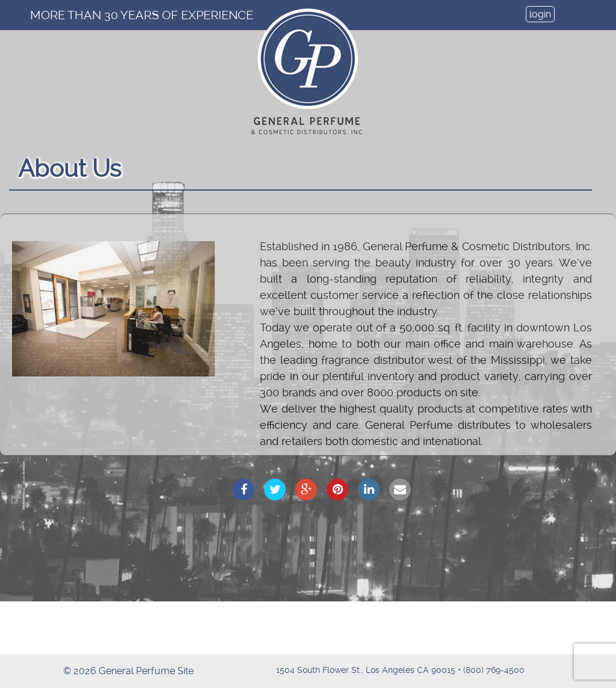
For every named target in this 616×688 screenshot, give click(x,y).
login (540, 14)
